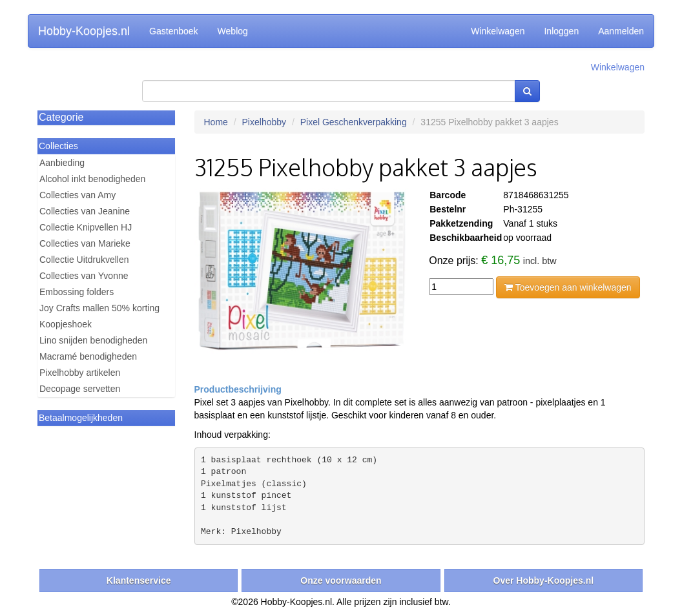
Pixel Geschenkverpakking (354, 122)
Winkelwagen (498, 31)
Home (216, 122)
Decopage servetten (80, 389)
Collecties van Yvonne (84, 276)
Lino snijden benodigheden (93, 340)
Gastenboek (174, 31)
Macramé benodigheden (88, 356)
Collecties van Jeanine (85, 211)
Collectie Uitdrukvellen (84, 260)
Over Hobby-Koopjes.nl (544, 580)
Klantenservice (139, 580)
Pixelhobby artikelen (80, 373)
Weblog (233, 31)
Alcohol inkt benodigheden (92, 179)
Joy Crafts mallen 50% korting (99, 308)
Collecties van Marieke (85, 243)
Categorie (61, 117)
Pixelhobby (264, 122)
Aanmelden (621, 31)
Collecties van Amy (77, 195)
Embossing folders (77, 292)
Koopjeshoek (66, 324)
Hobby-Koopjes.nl (84, 31)
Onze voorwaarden (341, 580)
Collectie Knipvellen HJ (86, 227)
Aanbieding (62, 163)
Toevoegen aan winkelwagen (568, 287)
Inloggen (561, 31)
